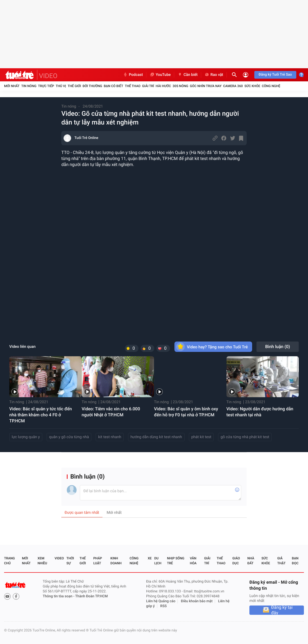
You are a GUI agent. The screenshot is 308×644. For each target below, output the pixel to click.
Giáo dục (236, 561)
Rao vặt (214, 75)
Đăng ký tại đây (282, 610)
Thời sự (70, 561)
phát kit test (201, 437)
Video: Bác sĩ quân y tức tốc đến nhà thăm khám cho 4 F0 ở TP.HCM (41, 415)
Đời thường (92, 86)
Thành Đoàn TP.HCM (91, 596)
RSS (164, 606)
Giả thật (281, 561)
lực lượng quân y (26, 437)
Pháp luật (98, 561)
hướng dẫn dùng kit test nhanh (156, 437)
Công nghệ (271, 86)
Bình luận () (278, 347)
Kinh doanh (116, 561)
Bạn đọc (295, 561)
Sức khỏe (252, 86)
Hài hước (163, 86)
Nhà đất (251, 561)
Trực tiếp (46, 86)
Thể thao (133, 86)
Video (59, 558)
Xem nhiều (42, 561)
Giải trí (148, 86)
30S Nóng (180, 86)
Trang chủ (9, 561)
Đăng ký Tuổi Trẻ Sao (275, 75)
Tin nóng (29, 86)
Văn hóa (193, 561)
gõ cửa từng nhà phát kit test (245, 437)
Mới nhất (12, 86)
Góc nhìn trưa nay (206, 86)
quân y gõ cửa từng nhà (69, 437)
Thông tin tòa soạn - (59, 596)
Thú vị (61, 86)
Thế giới (74, 86)
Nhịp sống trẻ (176, 561)
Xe (150, 558)
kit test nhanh (110, 437)
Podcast (133, 75)
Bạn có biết (114, 86)
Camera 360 (233, 86)
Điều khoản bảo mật (197, 601)
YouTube (160, 75)
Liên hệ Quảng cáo (161, 601)
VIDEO (48, 76)
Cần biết (188, 75)
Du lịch (158, 561)
